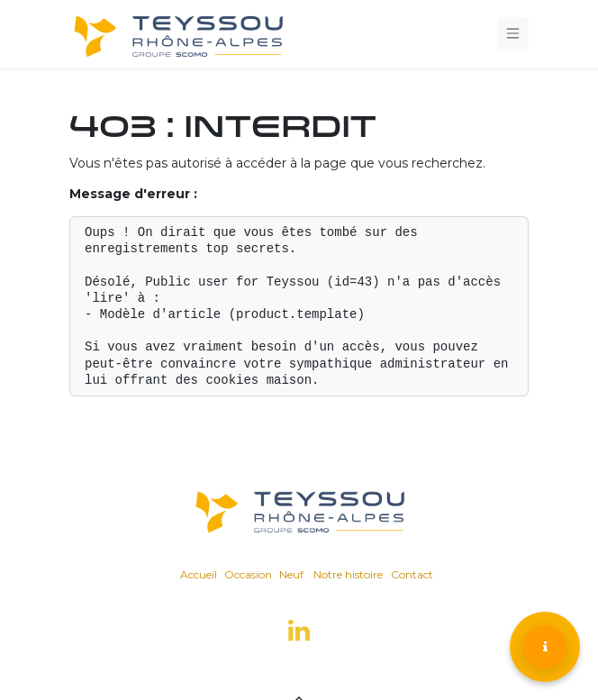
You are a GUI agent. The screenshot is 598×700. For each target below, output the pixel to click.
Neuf (291, 574)
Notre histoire (348, 574)
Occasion (248, 574)
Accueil (199, 574)
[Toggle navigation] (513, 34)
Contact (412, 574)
